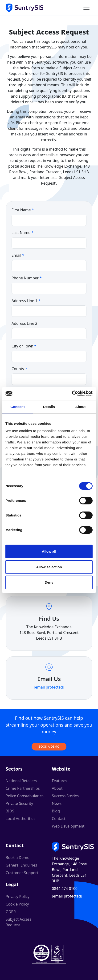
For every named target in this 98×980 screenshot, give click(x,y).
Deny (49, 582)
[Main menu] (86, 8)
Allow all (49, 551)
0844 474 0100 (65, 889)
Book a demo (49, 746)
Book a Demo (18, 858)
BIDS (10, 811)
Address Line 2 (24, 323)
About (57, 788)
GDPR (11, 912)
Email (18, 255)
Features (59, 781)
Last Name (22, 233)
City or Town (24, 346)
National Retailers (21, 781)
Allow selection (49, 567)
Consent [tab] (18, 407)
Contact (59, 819)
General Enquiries (21, 865)
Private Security (19, 803)
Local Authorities (20, 819)
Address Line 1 (26, 301)
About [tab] (80, 407)
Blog (56, 811)
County (19, 369)
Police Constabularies (25, 796)
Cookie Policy (17, 904)
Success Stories (65, 796)
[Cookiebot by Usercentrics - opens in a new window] (72, 394)
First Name (23, 210)
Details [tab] (49, 407)
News (57, 803)
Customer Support (22, 873)
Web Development (68, 826)
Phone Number (27, 278)
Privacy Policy (18, 897)
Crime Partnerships (23, 788)
